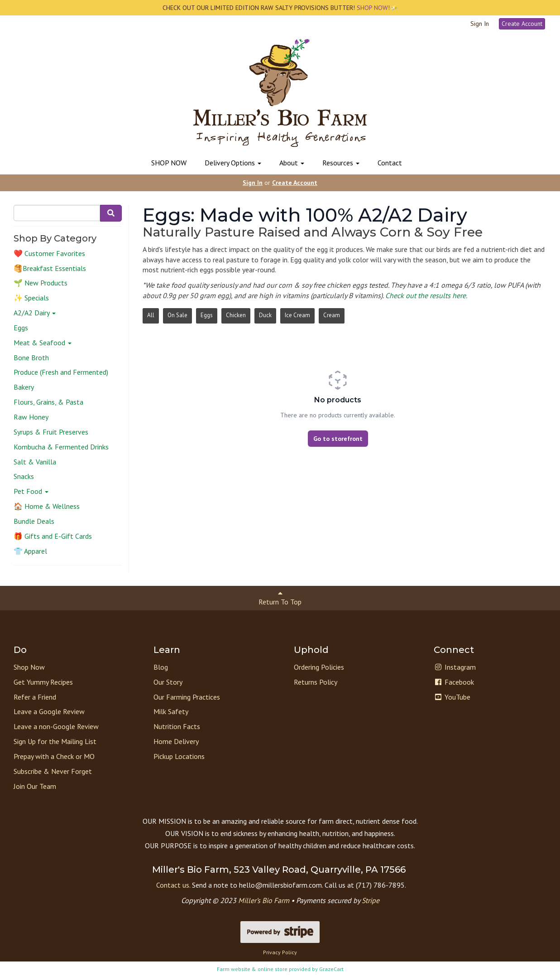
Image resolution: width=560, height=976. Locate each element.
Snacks (24, 476)
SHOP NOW (169, 163)
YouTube (452, 697)
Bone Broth (31, 358)
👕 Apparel (30, 551)
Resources (341, 163)
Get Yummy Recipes (43, 682)
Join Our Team (35, 786)
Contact (390, 163)
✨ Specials (31, 298)
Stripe (371, 900)
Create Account (522, 24)
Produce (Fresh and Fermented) (61, 372)
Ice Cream (297, 315)
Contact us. (173, 885)
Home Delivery (176, 741)
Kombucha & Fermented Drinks (61, 447)
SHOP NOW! (372, 8)
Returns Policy (316, 682)
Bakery (24, 387)
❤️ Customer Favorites (49, 253)
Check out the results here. (426, 295)
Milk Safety (171, 711)
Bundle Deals (34, 521)
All (151, 315)
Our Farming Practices (187, 697)
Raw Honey (31, 417)
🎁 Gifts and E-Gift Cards (53, 536)
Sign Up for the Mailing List (55, 741)
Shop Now (29, 667)
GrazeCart (331, 969)
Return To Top (280, 598)
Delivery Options (233, 163)
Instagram (455, 667)
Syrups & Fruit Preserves (51, 432)
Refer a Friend (35, 697)
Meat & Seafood (43, 343)
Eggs (21, 328)
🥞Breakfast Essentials (50, 268)
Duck (265, 315)
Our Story (168, 682)
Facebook (454, 682)
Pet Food (31, 491)
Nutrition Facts (177, 726)
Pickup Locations (179, 756)
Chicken (236, 315)
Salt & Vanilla (35, 462)
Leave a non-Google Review (56, 726)
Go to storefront (338, 439)
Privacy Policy (280, 952)
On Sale (177, 315)
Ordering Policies (319, 667)
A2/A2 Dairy (35, 313)
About (292, 163)
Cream (332, 315)
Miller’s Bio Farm (264, 900)
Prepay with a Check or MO (54, 756)
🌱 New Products (41, 283)
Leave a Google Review (49, 711)
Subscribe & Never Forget (53, 771)
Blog (161, 667)
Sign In (480, 24)
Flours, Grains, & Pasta (48, 402)
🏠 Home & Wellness (47, 506)
